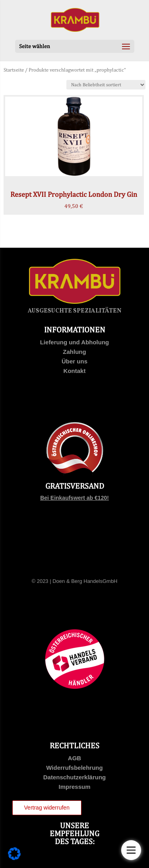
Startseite (14, 70)
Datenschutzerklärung (75, 777)
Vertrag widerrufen (47, 808)
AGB (74, 758)
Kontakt (75, 371)
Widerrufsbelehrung (74, 768)
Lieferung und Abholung (75, 342)
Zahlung (74, 352)
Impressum (74, 787)
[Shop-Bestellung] (106, 85)
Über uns (74, 361)
